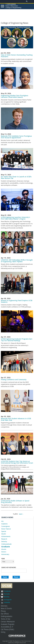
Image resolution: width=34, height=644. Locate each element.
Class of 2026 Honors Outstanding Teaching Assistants (17, 56)
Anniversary (5, 554)
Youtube (7, 594)
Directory (4, 606)
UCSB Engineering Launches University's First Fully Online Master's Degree (15, 218)
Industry (4, 542)
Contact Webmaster (8, 621)
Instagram (8, 600)
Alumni (4, 549)
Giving (3, 632)
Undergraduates (7, 616)
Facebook (7, 591)
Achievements (6, 536)
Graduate (6, 547)
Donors (4, 552)
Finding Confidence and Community (14, 380)
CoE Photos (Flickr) (7, 629)
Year (3, 559)
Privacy (3, 611)
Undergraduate (6, 544)
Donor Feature (6, 529)
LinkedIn (7, 602)
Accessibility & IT (7, 627)
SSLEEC (4, 534)
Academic (4, 524)
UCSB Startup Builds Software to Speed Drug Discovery (15, 502)
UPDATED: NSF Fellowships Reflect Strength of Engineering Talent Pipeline (17, 261)
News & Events (6, 608)
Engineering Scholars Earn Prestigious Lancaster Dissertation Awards (15, 96)
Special (4, 531)
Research (4, 539)
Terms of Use (6, 619)
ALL (3, 521)
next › (21, 514)
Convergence (6, 526)
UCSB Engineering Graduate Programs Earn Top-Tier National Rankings (17, 340)
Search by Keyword (9, 568)
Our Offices (5, 614)
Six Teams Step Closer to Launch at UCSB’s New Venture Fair (16, 178)
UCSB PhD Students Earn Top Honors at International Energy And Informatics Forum (17, 462)
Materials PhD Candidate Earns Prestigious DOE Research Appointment (16, 137)
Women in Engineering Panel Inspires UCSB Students (17, 301)
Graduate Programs (8, 624)
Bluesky (7, 597)
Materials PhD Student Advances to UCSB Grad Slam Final (16, 419)
